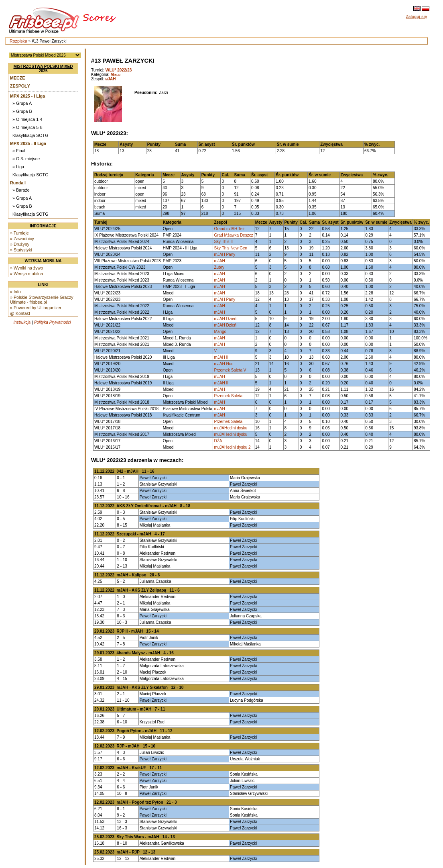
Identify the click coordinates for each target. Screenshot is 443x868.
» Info (15, 292)
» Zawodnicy (22, 239)
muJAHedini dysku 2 (232, 447)
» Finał (19, 151)
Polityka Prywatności (53, 322)
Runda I (18, 183)
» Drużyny (20, 244)
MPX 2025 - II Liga (28, 143)
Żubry (219, 267)
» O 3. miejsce (26, 159)
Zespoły (20, 86)
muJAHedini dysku (231, 428)
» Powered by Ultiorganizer (36, 308)
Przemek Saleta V (230, 370)
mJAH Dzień (225, 319)
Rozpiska (18, 41)
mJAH (111, 79)
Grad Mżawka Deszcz (233, 235)
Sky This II (223, 242)
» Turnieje (19, 233)
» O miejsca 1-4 (27, 119)
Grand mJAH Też (229, 229)
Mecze (17, 78)
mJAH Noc (224, 364)
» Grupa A (22, 103)
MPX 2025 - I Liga (27, 96)
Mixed (115, 75)
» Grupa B (22, 111)
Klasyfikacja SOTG (30, 135)
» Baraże (21, 190)
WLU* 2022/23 (119, 70)
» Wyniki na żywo (26, 268)
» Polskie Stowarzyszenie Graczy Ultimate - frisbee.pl (42, 300)
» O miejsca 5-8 (27, 127)
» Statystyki (21, 250)
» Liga (18, 167)
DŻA (218, 441)
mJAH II (221, 357)
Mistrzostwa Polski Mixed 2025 (43, 69)
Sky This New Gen (231, 248)
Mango (220, 332)
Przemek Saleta (228, 396)
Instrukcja (22, 322)
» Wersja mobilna (26, 274)
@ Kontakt (20, 313)
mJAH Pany (225, 254)
